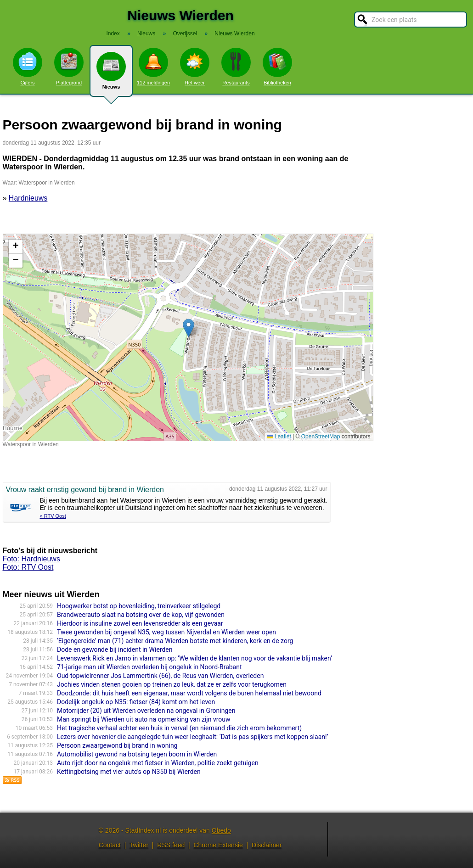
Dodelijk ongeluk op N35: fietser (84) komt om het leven (136, 702)
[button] (189, 328)
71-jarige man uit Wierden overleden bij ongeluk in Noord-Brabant (149, 667)
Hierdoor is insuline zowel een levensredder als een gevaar (140, 623)
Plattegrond (69, 67)
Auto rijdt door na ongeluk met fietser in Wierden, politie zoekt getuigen (158, 763)
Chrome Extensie (218, 845)
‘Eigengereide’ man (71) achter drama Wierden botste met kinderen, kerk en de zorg (175, 641)
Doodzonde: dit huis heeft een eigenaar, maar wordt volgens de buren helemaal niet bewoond (189, 693)
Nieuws (111, 74)
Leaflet (279, 437)
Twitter (139, 845)
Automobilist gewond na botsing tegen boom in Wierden (137, 754)
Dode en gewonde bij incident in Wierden (115, 650)
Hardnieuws (28, 198)
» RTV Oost (53, 516)
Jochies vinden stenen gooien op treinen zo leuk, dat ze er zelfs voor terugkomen (172, 684)
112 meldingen (153, 67)
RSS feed (171, 845)
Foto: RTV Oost (28, 567)
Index (113, 34)
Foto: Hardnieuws (31, 559)
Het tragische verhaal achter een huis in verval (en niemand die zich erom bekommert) (179, 728)
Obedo (221, 830)
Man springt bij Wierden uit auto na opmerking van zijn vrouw (144, 719)
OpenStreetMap (321, 437)
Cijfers (28, 67)
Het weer (195, 67)
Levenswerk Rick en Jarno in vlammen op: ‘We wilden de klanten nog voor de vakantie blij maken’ (194, 658)
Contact (110, 845)
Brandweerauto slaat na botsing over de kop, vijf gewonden (141, 615)
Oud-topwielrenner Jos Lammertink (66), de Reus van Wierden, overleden (160, 676)
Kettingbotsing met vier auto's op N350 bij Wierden (129, 772)
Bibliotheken (277, 67)
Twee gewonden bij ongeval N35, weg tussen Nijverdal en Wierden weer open (166, 632)
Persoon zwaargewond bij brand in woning (117, 745)
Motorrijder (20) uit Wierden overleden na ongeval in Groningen (146, 711)
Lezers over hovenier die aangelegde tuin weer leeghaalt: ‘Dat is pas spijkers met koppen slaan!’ (192, 737)
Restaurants (236, 67)
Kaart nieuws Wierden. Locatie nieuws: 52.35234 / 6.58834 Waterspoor (187, 337)
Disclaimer (267, 845)
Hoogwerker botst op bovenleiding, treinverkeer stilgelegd (139, 606)
